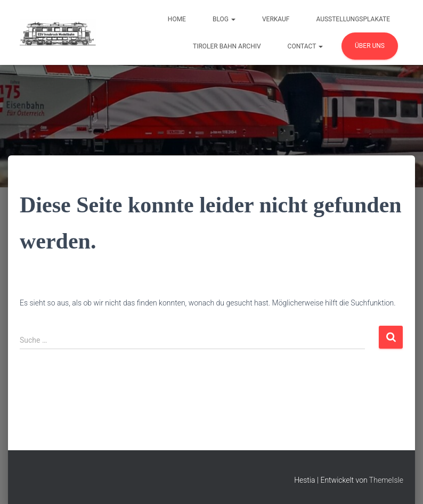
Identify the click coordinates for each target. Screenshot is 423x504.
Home (177, 19)
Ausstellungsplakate (353, 19)
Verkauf (276, 19)
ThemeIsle (386, 480)
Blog (224, 19)
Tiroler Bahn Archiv (227, 46)
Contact (305, 46)
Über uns (370, 46)
